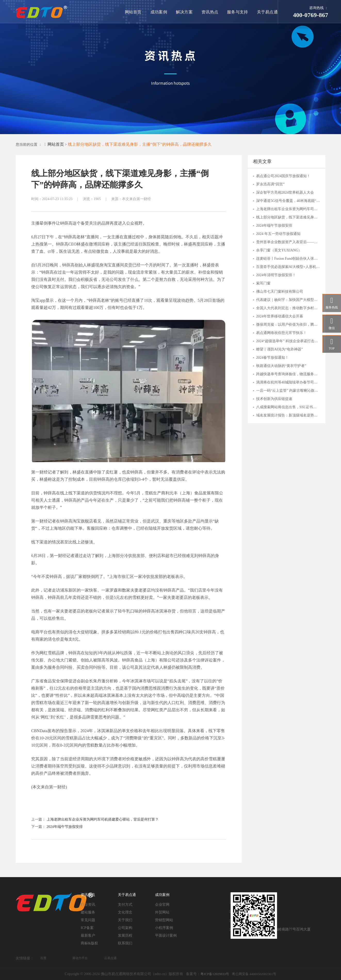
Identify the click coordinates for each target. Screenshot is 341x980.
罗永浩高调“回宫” (270, 184)
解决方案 (185, 12)
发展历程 (125, 936)
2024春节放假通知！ (272, 358)
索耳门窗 (263, 283)
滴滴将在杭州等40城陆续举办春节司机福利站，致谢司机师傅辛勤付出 (288, 382)
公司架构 (125, 928)
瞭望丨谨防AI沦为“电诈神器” (279, 349)
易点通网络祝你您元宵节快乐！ (281, 333)
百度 (43, 958)
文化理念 (125, 912)
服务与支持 (238, 12)
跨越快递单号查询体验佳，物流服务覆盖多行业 (288, 374)
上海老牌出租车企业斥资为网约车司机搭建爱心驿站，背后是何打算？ (103, 819)
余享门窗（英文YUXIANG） (279, 250)
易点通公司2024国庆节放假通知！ (283, 176)
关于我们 (125, 920)
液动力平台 (80, 958)
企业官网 (162, 905)
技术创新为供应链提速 (274, 399)
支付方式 (125, 905)
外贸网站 (162, 912)
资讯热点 (211, 12)
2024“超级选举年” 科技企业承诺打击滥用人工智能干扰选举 (288, 341)
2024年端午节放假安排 (65, 827)
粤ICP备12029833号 (215, 974)
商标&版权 (89, 943)
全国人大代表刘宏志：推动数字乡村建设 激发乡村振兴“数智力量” (288, 308)
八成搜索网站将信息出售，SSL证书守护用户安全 (288, 407)
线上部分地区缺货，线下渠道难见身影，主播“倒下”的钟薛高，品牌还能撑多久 (140, 144)
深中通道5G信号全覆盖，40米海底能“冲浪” (288, 201)
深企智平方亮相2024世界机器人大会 (285, 193)
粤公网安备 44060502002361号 (254, 974)
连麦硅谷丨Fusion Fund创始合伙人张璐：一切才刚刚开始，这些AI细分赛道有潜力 (288, 259)
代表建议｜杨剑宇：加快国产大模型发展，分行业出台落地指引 (288, 300)
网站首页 (135, 12)
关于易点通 (267, 12)
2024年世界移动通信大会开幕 (280, 316)
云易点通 (110, 958)
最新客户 (88, 936)
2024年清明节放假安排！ (276, 275)
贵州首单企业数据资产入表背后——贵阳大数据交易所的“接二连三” (288, 242)
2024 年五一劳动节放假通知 (278, 234)
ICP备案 (87, 928)
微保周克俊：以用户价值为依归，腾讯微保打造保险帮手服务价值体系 (288, 325)
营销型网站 (164, 920)
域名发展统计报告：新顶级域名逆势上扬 (288, 415)
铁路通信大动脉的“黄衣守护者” (281, 366)
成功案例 (160, 12)
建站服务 (88, 912)
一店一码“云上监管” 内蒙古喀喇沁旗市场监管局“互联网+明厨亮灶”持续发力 (288, 391)
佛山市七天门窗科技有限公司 (280, 292)
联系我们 (125, 943)
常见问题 (88, 920)
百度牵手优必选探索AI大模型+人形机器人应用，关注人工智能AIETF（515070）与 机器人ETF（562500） (288, 267)
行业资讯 (88, 905)
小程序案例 (164, 928)
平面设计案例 (166, 936)
